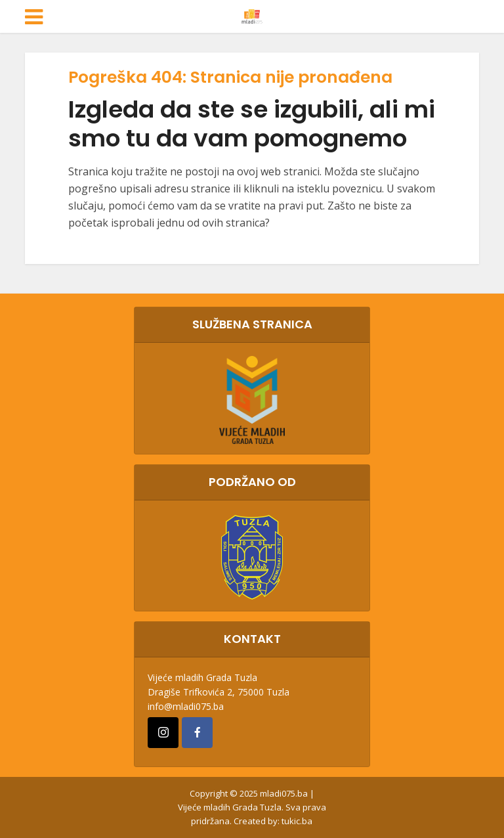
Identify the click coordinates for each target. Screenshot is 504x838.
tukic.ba (297, 821)
